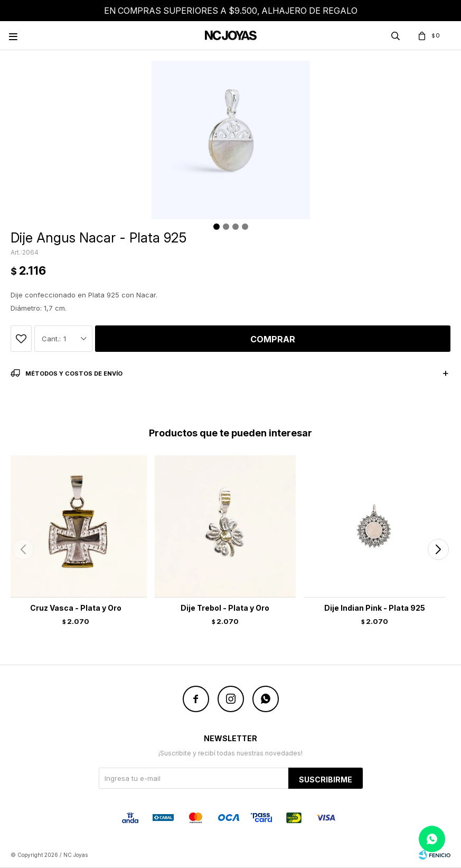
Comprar (273, 339)
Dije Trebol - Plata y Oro (225, 608)
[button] (438, 549)
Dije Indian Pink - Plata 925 (375, 608)
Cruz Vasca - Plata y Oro (76, 608)
